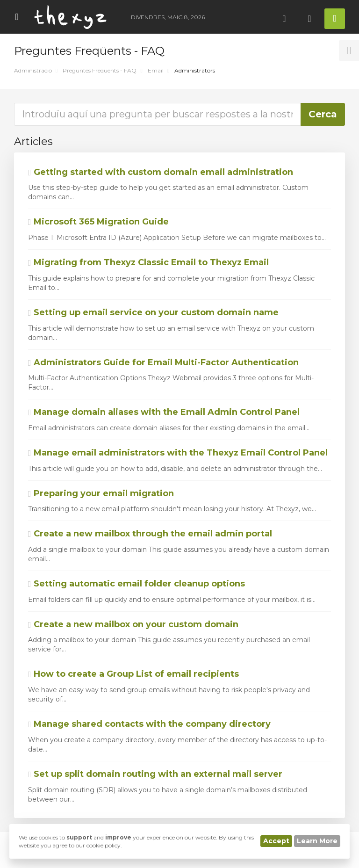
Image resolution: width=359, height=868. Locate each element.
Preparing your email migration (101, 493)
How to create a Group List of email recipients (133, 674)
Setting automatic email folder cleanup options (136, 584)
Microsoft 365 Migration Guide (98, 222)
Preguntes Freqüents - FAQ (100, 70)
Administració (33, 70)
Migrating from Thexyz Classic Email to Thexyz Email (148, 262)
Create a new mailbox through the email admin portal (150, 534)
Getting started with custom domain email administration (161, 172)
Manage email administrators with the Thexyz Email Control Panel (178, 453)
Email (156, 70)
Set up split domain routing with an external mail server (155, 774)
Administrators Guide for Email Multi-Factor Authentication (163, 362)
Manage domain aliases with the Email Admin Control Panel (164, 412)
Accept (276, 841)
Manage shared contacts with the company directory (149, 724)
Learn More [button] (317, 841)
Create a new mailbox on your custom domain (133, 624)
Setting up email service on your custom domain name (153, 312)
